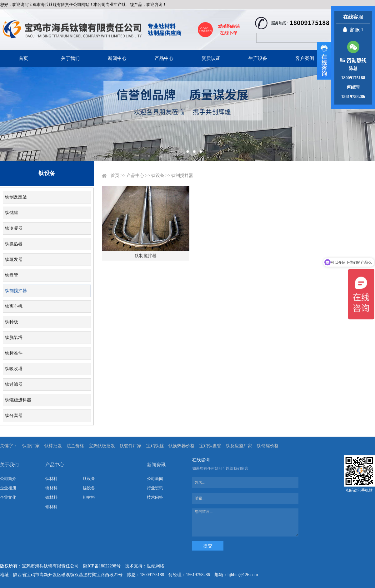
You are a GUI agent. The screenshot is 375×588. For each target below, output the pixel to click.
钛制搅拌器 (16, 291)
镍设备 (89, 488)
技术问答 (155, 497)
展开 (324, 61)
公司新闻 (155, 479)
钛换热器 (14, 244)
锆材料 (51, 497)
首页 (23, 58)
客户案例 (305, 58)
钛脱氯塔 (14, 338)
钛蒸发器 (14, 260)
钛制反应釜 (16, 197)
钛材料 (51, 479)
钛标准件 (14, 353)
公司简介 (8, 479)
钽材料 (89, 497)
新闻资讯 (156, 465)
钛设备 (158, 176)
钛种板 (12, 322)
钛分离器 (14, 416)
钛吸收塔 (14, 369)
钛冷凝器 (14, 228)
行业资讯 (155, 488)
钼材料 (51, 507)
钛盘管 (12, 275)
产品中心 (164, 58)
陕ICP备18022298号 (102, 566)
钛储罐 (12, 213)
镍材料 (51, 488)
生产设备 (258, 58)
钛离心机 (14, 306)
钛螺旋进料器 (18, 400)
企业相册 (8, 488)
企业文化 (8, 497)
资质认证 (211, 58)
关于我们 (70, 58)
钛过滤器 (14, 384)
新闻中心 (117, 58)
